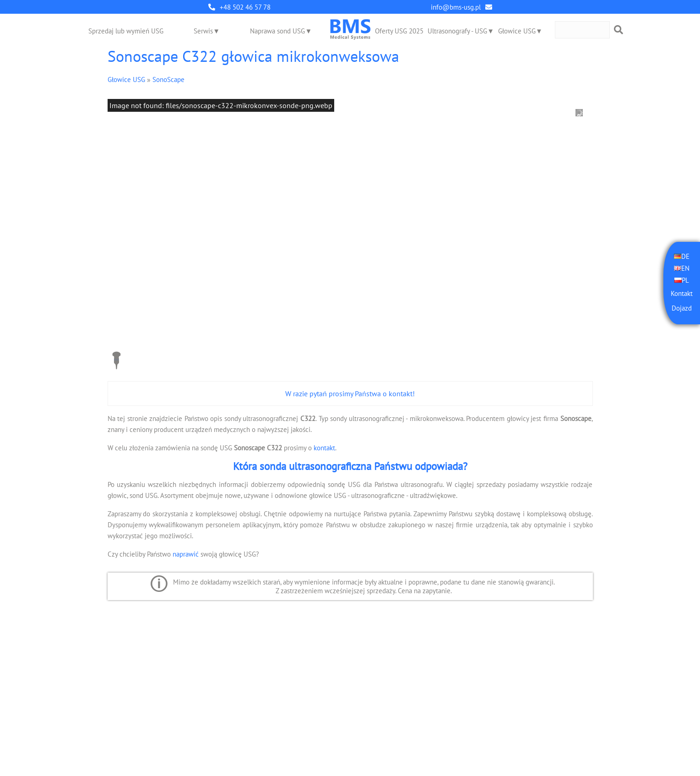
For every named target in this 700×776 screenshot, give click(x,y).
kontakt (324, 448)
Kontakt (682, 293)
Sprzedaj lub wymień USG (126, 31)
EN (685, 268)
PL (685, 280)
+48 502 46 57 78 (245, 7)
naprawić (186, 554)
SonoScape (168, 79)
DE (685, 256)
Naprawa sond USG (277, 31)
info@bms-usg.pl (456, 7)
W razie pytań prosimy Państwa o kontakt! (350, 393)
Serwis (203, 31)
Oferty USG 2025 (399, 31)
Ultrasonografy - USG (457, 31)
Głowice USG (517, 31)
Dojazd (682, 308)
